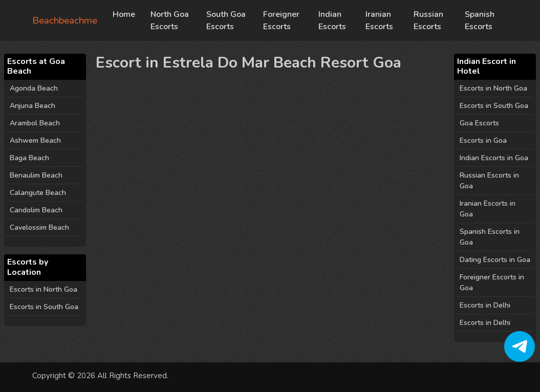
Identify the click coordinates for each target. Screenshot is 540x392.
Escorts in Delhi (485, 305)
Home (124, 14)
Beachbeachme (65, 20)
